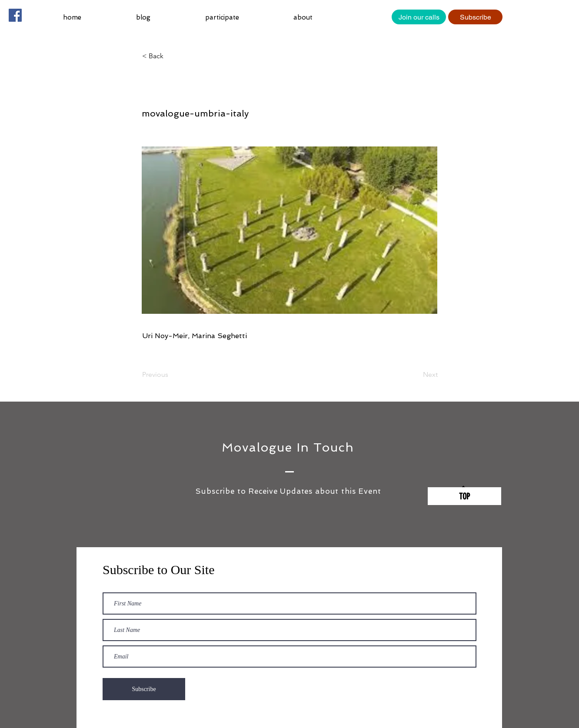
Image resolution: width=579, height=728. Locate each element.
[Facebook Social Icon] (15, 15)
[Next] (416, 375)
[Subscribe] (475, 17)
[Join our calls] (419, 17)
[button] (243, 17)
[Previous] (171, 375)
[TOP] (464, 496)
